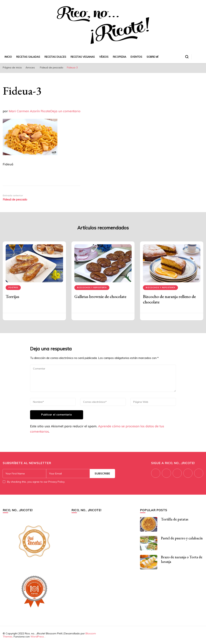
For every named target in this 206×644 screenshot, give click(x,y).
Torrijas (12, 296)
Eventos (136, 57)
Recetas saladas (28, 57)
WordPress (37, 637)
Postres (13, 288)
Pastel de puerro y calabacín (182, 538)
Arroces (30, 67)
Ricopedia (119, 57)
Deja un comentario (65, 111)
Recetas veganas (83, 57)
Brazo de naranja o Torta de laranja (182, 559)
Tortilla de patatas (175, 519)
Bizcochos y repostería (92, 288)
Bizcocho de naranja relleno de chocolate (169, 299)
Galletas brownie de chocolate (100, 296)
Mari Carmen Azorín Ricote (30, 111)
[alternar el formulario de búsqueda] (187, 57)
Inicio (8, 57)
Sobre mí (152, 57)
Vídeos (104, 57)
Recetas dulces (55, 57)
